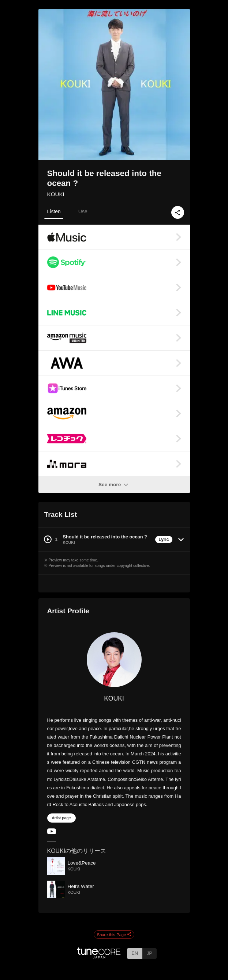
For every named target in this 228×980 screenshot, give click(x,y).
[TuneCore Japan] (99, 956)
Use (83, 211)
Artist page (61, 818)
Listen (54, 211)
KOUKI (56, 194)
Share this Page (114, 935)
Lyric (164, 539)
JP (149, 953)
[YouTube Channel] (52, 833)
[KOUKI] (114, 660)
